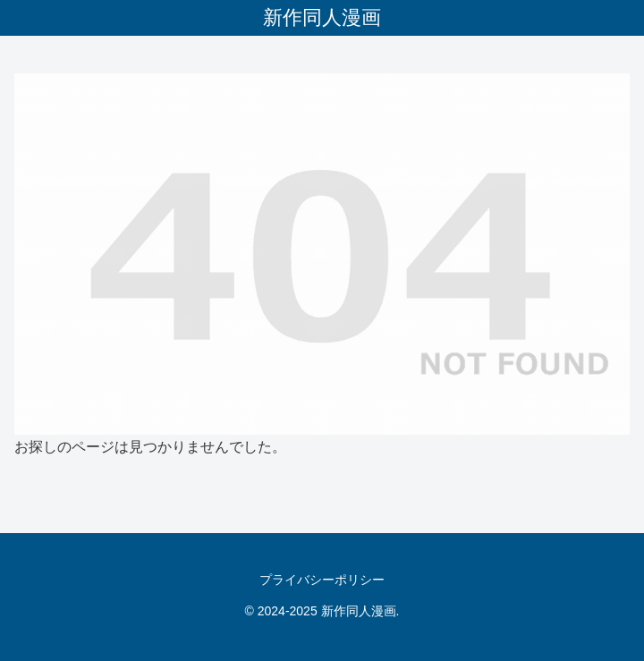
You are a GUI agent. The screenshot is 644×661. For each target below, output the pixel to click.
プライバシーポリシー (322, 580)
